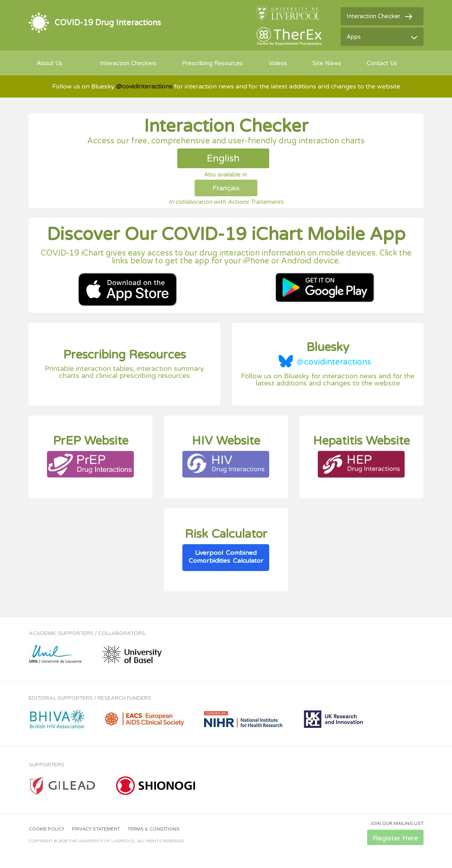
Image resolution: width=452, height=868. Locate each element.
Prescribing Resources (212, 63)
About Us (50, 63)
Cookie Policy (47, 829)
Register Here (395, 838)
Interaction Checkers (128, 63)
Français (226, 188)
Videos (278, 63)
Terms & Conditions (154, 829)
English (223, 159)
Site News (327, 63)
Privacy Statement (96, 829)
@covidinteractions (334, 362)
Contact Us (382, 63)
